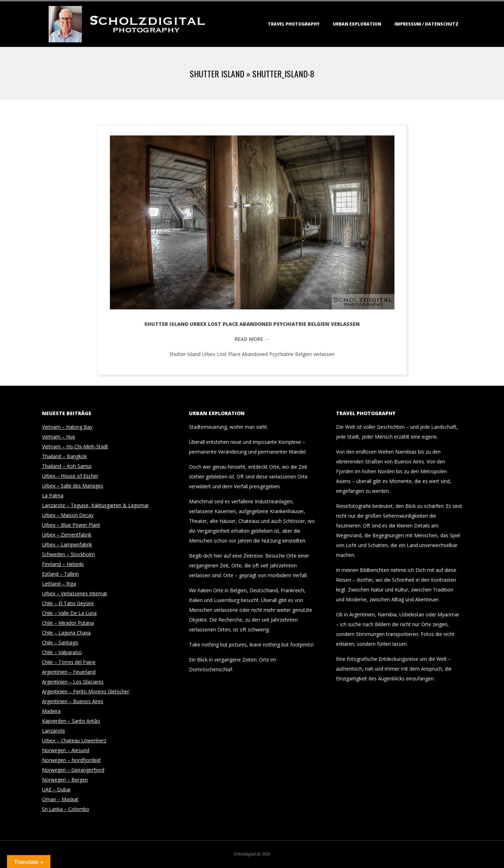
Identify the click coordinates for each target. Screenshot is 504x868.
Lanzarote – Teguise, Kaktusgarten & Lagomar (95, 505)
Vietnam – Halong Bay (67, 427)
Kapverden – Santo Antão (71, 721)
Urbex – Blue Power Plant (71, 525)
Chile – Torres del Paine (69, 662)
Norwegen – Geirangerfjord (73, 770)
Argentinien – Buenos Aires (73, 701)
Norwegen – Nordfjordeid (71, 760)
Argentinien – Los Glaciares (73, 682)
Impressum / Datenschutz (426, 24)
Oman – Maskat (60, 799)
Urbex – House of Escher (70, 476)
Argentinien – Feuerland (69, 672)
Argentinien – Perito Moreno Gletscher (86, 691)
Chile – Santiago (60, 642)
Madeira (51, 711)
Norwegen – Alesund (66, 750)
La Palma (53, 495)
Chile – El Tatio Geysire (68, 603)
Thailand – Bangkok (64, 456)
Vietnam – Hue (59, 437)
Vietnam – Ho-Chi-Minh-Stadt (75, 446)
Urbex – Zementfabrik (67, 535)
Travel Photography (294, 24)
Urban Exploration (357, 24)
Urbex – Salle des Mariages (73, 486)
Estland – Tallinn (60, 574)
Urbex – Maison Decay (68, 515)
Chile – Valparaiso (62, 652)
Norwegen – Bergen (65, 780)
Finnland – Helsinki (63, 564)
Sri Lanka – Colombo (66, 809)
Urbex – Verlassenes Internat (75, 593)
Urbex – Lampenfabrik (67, 544)
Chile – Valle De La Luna (69, 613)
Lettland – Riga (59, 584)
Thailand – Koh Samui (67, 466)
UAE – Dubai (56, 789)
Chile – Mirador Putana (68, 623)
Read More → (252, 339)
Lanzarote (54, 731)
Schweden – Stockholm (68, 554)
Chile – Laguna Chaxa (66, 633)
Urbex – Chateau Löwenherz (74, 740)
